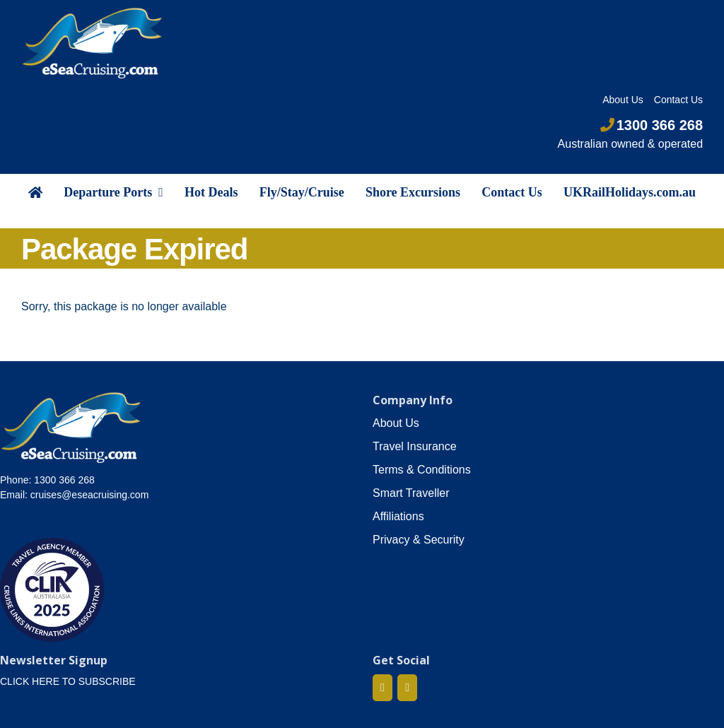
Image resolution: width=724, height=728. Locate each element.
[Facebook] (383, 688)
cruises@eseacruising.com (90, 495)
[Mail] (407, 688)
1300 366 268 (652, 125)
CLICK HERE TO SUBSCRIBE (68, 681)
